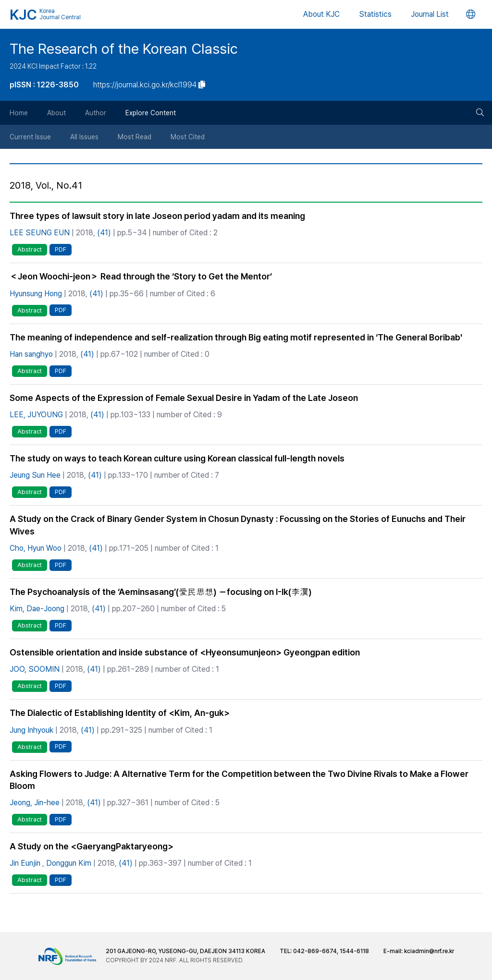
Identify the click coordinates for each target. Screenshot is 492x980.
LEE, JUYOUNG (36, 415)
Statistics (375, 14)
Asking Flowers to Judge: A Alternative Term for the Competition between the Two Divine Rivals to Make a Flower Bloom (239, 780)
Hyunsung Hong (36, 294)
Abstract (30, 249)
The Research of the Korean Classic (124, 48)
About (56, 113)
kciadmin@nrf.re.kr (429, 951)
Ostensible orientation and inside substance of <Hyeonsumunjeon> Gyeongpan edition (185, 652)
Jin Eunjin (25, 863)
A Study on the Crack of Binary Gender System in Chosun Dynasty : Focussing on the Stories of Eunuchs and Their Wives (238, 525)
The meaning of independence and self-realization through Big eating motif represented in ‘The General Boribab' (236, 337)
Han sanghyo (31, 354)
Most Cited (188, 137)
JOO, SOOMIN (35, 669)
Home (19, 113)
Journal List (430, 14)
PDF (61, 249)
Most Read (135, 137)
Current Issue (30, 137)
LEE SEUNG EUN (40, 233)
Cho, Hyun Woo (36, 548)
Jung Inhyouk (31, 730)
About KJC (321, 14)
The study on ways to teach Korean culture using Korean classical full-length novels (177, 458)
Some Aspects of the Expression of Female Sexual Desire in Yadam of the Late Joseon (184, 398)
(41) (104, 233)
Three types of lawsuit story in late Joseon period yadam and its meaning (157, 216)
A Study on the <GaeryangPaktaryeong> (92, 846)
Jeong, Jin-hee (35, 803)
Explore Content (151, 113)
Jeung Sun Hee (35, 475)
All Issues (84, 137)
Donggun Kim (69, 863)
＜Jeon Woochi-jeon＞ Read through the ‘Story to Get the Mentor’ (141, 276)
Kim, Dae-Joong (37, 609)
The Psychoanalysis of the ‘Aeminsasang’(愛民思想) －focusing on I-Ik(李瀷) (161, 592)
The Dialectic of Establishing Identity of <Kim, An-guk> (120, 713)
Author (96, 113)
